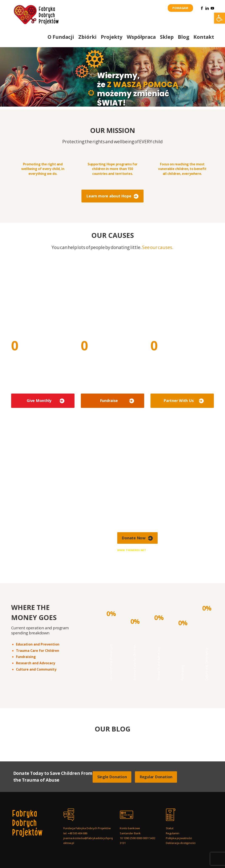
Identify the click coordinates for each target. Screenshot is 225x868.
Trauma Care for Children (38, 651)
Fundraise (109, 401)
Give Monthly (39, 401)
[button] (220, 18)
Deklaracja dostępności (181, 843)
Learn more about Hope (109, 196)
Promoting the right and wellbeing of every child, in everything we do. (43, 169)
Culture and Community (36, 669)
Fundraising (26, 657)
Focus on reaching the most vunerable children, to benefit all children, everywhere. (182, 169)
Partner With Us (178, 401)
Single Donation (112, 777)
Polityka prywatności (179, 838)
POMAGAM (180, 8)
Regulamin (173, 833)
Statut (170, 828)
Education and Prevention (38, 644)
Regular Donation (156, 777)
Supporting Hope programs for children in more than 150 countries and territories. (112, 169)
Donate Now (134, 538)
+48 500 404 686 (78, 833)
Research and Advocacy (36, 663)
